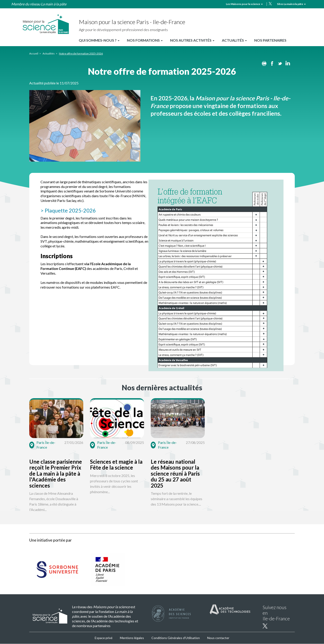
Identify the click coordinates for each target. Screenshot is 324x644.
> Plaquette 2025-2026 (69, 210)
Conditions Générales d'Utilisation (176, 638)
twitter (270, 4)
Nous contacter (218, 638)
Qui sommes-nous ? (99, 40)
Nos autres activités (192, 40)
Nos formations (145, 40)
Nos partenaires (270, 40)
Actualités (234, 40)
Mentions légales (132, 638)
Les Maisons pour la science (244, 4)
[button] (71, 456)
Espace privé (104, 638)
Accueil (34, 53)
